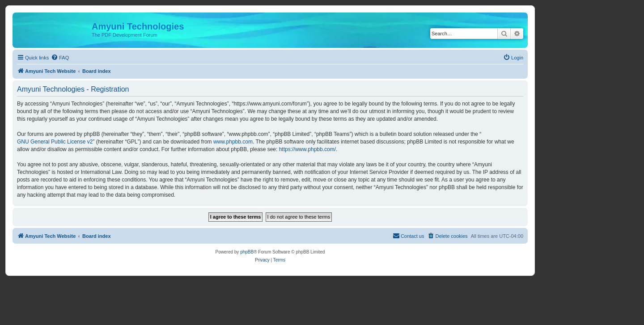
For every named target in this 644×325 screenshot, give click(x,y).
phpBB (247, 252)
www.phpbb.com (233, 142)
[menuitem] (60, 58)
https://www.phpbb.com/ (307, 149)
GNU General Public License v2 (55, 142)
